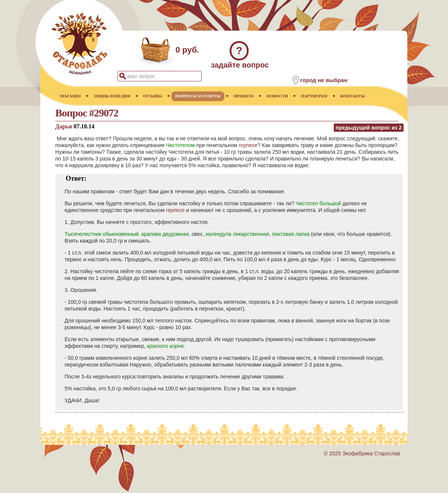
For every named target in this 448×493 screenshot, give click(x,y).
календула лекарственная (237, 234)
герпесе (248, 145)
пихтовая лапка (291, 234)
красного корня (165, 346)
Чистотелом (180, 145)
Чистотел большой (318, 203)
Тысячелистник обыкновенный (102, 234)
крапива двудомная (165, 234)
